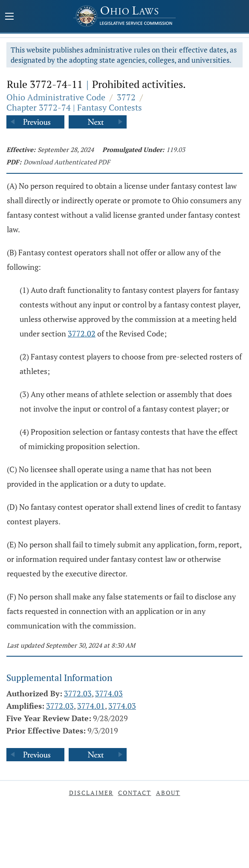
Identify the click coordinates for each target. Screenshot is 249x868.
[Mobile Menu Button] (9, 17)
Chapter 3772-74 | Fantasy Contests (74, 107)
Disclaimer (91, 793)
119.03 (176, 149)
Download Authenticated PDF (67, 162)
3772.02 (82, 333)
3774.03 (109, 693)
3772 (126, 97)
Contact (135, 793)
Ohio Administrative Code (56, 97)
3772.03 (78, 693)
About (168, 793)
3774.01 (91, 706)
